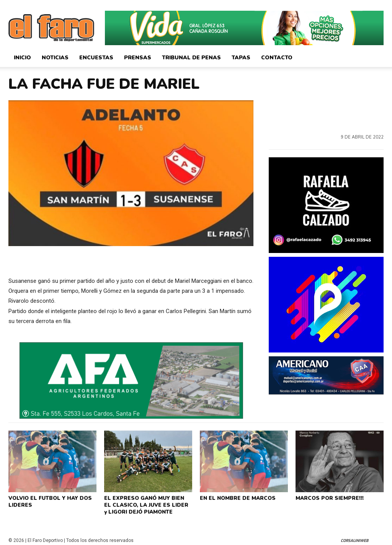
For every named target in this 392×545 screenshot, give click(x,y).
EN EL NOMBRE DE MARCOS (236, 498)
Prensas (138, 58)
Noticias (55, 58)
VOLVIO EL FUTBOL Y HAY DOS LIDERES (49, 501)
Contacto (277, 58)
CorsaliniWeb (354, 538)
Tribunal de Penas (191, 58)
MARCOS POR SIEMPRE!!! (329, 498)
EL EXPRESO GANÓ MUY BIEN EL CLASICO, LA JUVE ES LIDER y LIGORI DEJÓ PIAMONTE (147, 503)
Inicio (22, 58)
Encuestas (96, 58)
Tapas (241, 58)
